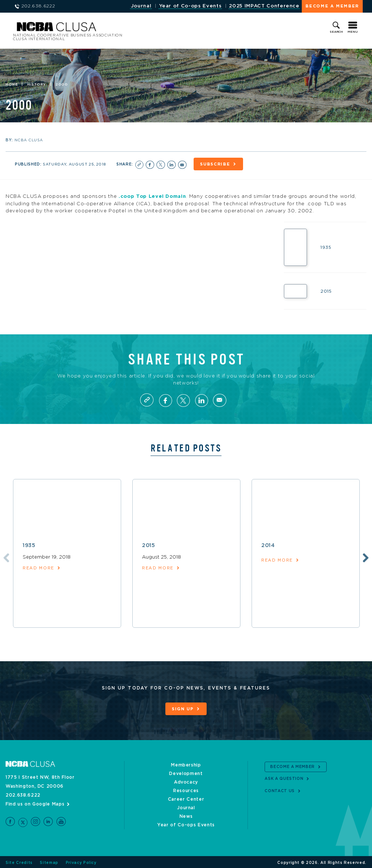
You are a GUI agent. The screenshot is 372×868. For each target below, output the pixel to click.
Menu (353, 32)
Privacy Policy (81, 861)
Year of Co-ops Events (190, 6)
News (186, 815)
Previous (5, 557)
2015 (149, 545)
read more (38, 568)
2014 (268, 545)
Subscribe (217, 165)
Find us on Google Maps (35, 803)
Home (12, 85)
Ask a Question (284, 777)
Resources (186, 789)
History (37, 85)
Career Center (186, 798)
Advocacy (186, 781)
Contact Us (280, 789)
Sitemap (49, 861)
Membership (186, 763)
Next (365, 557)
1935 (29, 545)
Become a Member (332, 6)
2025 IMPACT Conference (264, 6)
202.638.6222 (23, 794)
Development (186, 772)
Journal (140, 6)
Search (336, 32)
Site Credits (19, 861)
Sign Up (183, 709)
